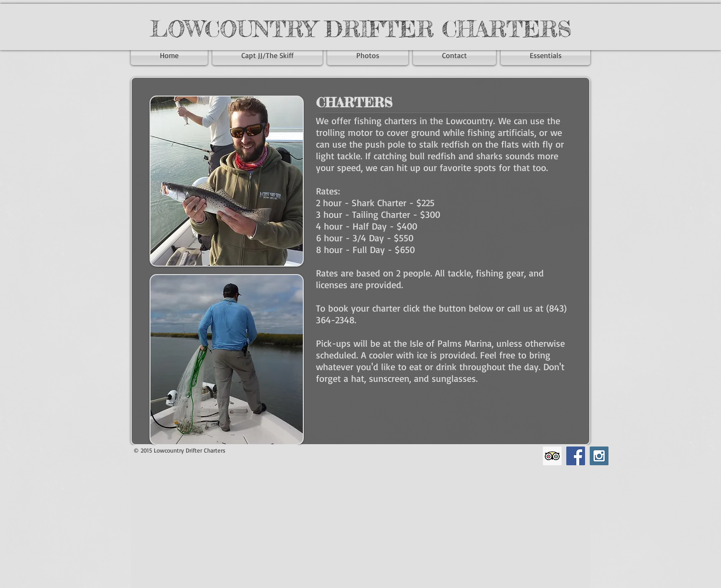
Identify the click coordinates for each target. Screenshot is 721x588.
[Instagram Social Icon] (599, 456)
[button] (544, 56)
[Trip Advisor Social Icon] (552, 456)
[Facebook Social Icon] (576, 456)
